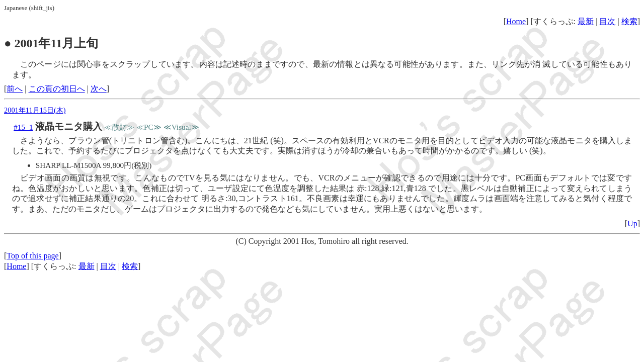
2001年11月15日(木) (35, 110)
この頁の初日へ (57, 89)
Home (516, 21)
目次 (607, 21)
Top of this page (32, 256)
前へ (15, 89)
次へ (99, 89)
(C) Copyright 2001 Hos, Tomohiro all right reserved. (322, 241)
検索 (629, 21)
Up (632, 223)
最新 (586, 21)
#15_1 (23, 127)
